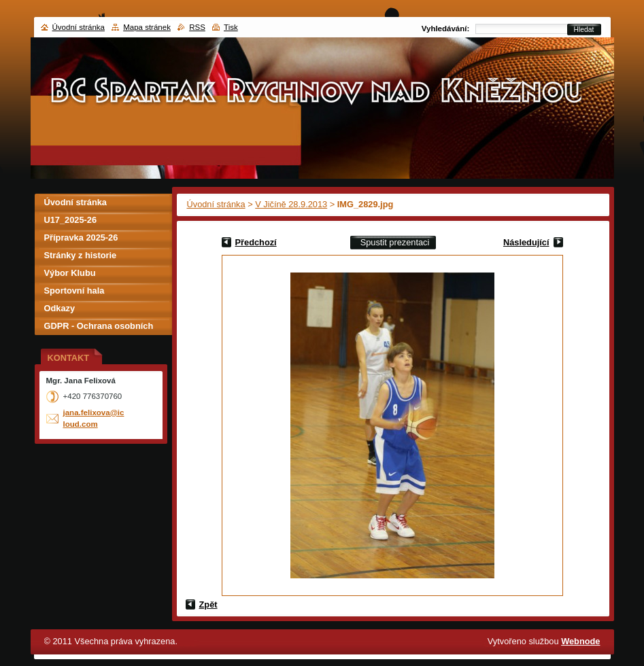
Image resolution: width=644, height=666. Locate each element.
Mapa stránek (147, 27)
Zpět (208, 604)
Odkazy (60, 308)
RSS (197, 27)
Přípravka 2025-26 (81, 238)
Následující (526, 242)
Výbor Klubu (70, 273)
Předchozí (256, 242)
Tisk (231, 27)
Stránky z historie (81, 255)
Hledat (584, 30)
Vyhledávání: (446, 29)
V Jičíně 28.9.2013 (291, 204)
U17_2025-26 (71, 220)
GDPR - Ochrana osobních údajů (99, 328)
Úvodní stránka (216, 204)
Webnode (580, 641)
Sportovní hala (74, 291)
